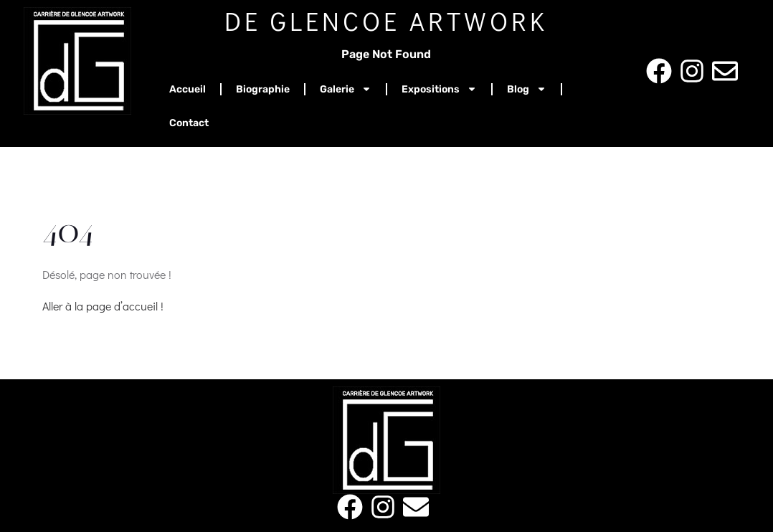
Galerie (346, 89)
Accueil (188, 89)
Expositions (439, 89)
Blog (527, 89)
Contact (189, 123)
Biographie (263, 89)
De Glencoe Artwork (386, 21)
